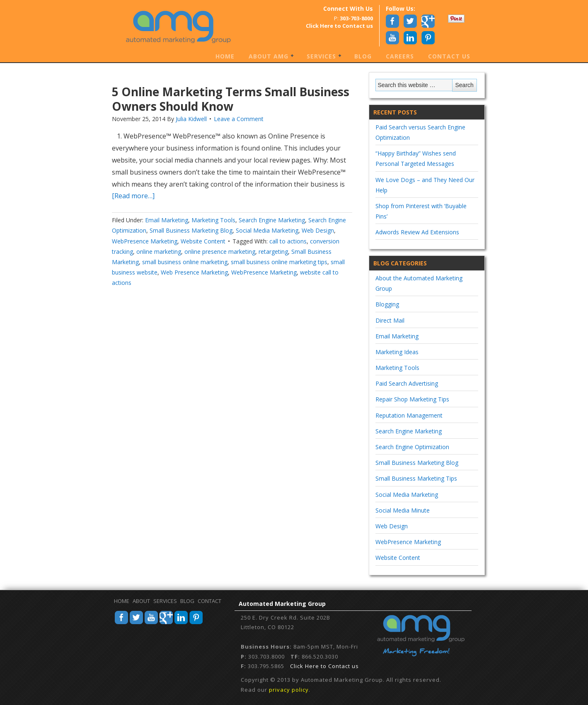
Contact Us (449, 56)
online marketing (159, 252)
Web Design (318, 230)
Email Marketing (167, 220)
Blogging (387, 304)
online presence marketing (220, 252)
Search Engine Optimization (412, 447)
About (141, 601)
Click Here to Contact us (324, 666)
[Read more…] (133, 196)
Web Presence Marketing (194, 272)
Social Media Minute (403, 510)
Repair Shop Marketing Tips (412, 399)
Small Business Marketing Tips (416, 478)
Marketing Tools (213, 220)
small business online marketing (185, 262)
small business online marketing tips (279, 262)
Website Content (203, 241)
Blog (363, 56)
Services (322, 57)
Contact (209, 601)
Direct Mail (390, 320)
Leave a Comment (239, 119)
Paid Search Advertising (407, 383)
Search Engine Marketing (272, 220)
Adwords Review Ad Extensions (417, 232)
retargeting (273, 252)
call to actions (288, 241)
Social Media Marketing (267, 230)
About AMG (269, 57)
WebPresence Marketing (145, 241)
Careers (400, 56)
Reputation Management (409, 415)
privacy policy (289, 690)
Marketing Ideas (397, 352)
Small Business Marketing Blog (191, 230)
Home (225, 56)
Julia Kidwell (191, 119)
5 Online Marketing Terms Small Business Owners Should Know (231, 99)
